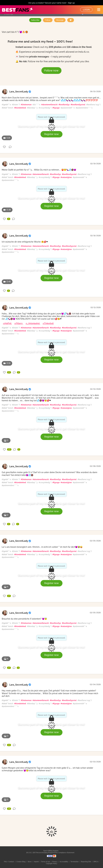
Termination (75, 862)
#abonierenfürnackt (49, 105)
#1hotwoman (26, 105)
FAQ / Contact (9, 862)
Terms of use (46, 862)
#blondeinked (20, 108)
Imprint (37, 862)
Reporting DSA (86, 862)
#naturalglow (66, 177)
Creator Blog (21, 862)
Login (86, 10)
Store (30, 862)
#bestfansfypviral (78, 105)
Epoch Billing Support (51, 851)
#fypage (56, 108)
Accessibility (64, 862)
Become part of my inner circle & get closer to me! (52, 126)
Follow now (51, 70)
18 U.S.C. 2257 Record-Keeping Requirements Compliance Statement (50, 853)
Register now (51, 134)
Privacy (55, 862)
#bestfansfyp (64, 105)
